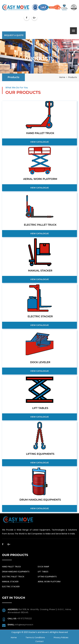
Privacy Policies (61, 637)
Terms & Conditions (35, 637)
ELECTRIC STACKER (11, 587)
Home (62, 77)
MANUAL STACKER (10, 582)
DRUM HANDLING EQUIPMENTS (16, 572)
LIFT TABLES (43, 572)
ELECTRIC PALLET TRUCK (13, 577)
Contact (39, 641)
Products (13, 77)
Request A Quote (14, 35)
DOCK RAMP (43, 567)
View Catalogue (39, 142)
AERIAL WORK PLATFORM (49, 582)
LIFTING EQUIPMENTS (47, 577)
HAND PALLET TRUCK (11, 567)
